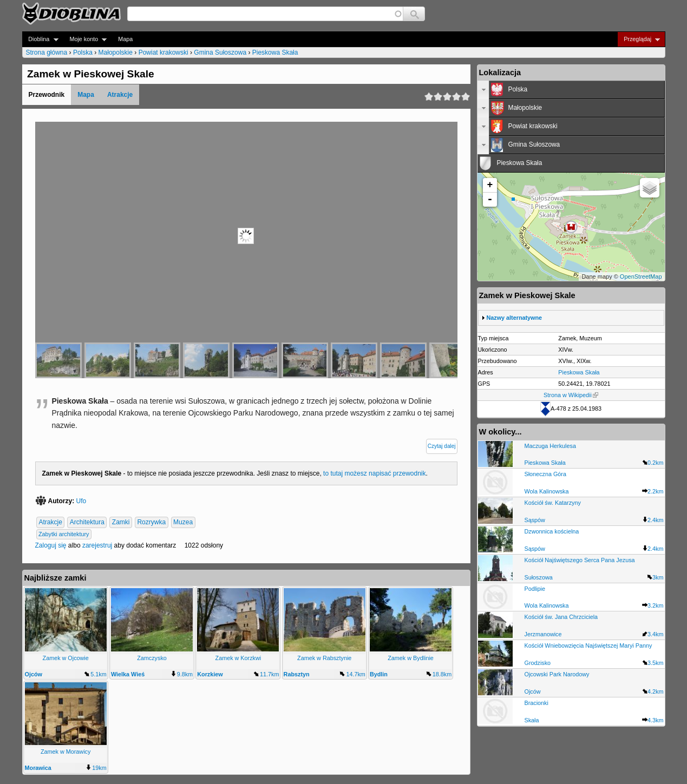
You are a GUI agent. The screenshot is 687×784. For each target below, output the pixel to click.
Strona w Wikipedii (571, 395)
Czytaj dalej (442, 446)
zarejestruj (97, 545)
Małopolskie (116, 52)
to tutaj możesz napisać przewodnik (374, 473)
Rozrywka (151, 522)
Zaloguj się (51, 545)
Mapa (125, 39)
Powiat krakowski (163, 52)
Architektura (87, 522)
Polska (83, 52)
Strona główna (47, 52)
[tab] (571, 90)
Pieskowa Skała (275, 52)
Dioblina (40, 39)
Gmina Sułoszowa (220, 52)
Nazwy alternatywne (515, 318)
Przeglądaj (639, 39)
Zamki (121, 522)
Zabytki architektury (64, 534)
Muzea (183, 522)
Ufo (81, 501)
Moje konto (85, 39)
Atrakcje (120, 95)
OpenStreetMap (641, 276)
